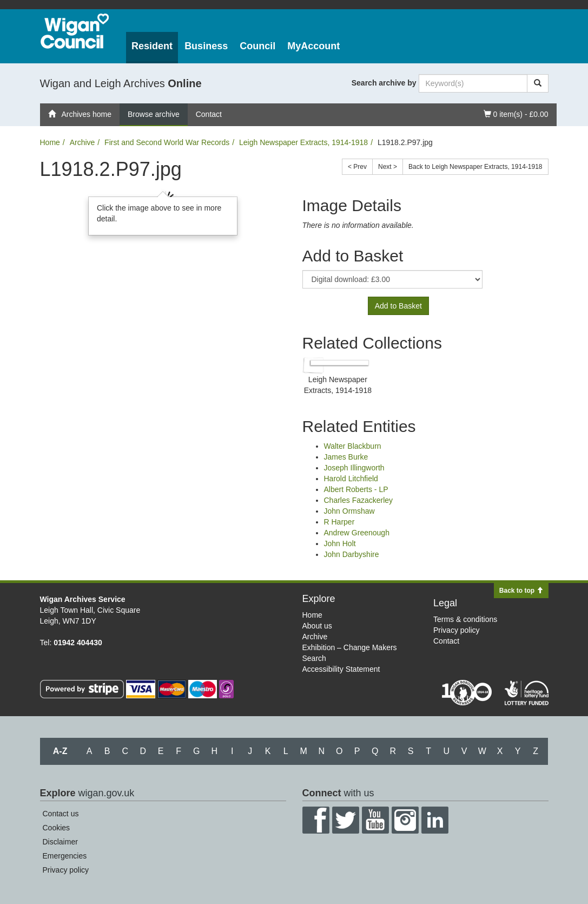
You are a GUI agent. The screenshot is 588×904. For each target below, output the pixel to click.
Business (206, 46)
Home (50, 142)
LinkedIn (435, 820)
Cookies (57, 828)
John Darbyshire (352, 554)
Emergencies (65, 856)
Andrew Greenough (357, 533)
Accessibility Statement (341, 669)
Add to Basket (398, 306)
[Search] (538, 83)
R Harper (339, 522)
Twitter (346, 820)
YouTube (375, 820)
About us (317, 626)
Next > (388, 167)
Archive (82, 142)
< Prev (357, 167)
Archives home (80, 114)
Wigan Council (75, 31)
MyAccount (313, 46)
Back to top (521, 591)
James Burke (346, 457)
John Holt (340, 543)
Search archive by (384, 83)
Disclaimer (60, 842)
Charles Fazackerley (359, 500)
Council (257, 46)
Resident (152, 46)
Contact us (61, 814)
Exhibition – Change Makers (350, 647)
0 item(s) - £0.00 (516, 113)
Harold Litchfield (351, 479)
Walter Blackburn (353, 446)
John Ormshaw (349, 511)
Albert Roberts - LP (356, 489)
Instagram (405, 820)
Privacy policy (457, 630)
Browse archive (154, 114)
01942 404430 (78, 643)
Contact (209, 114)
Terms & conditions (465, 619)
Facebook (316, 820)
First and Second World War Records (167, 142)
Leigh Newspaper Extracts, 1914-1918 (303, 142)
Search (314, 658)
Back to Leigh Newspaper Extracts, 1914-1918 (475, 167)
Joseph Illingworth (354, 468)
